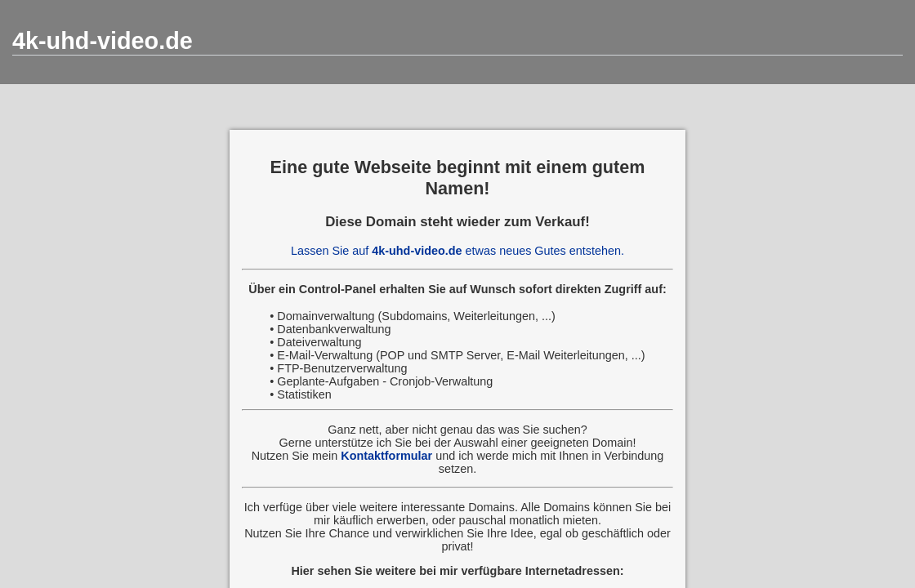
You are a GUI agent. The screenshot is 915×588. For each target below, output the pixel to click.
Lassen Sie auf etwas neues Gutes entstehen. (457, 251)
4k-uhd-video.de (103, 41)
